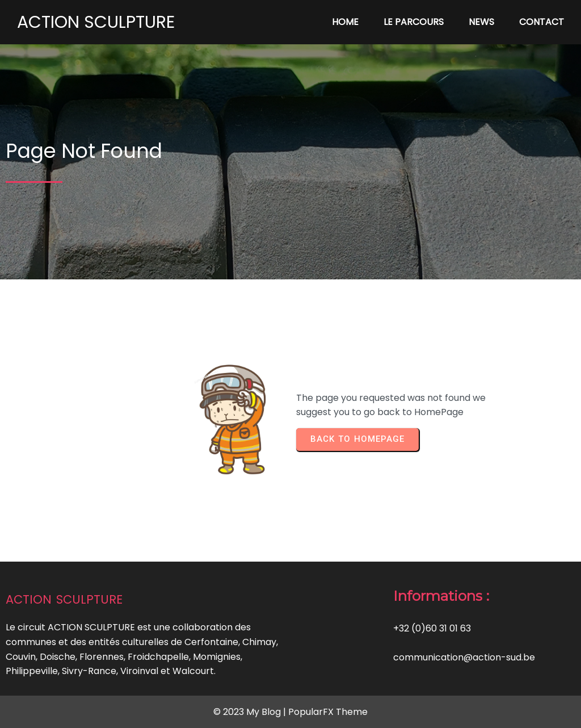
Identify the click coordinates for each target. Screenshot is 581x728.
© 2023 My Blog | (251, 712)
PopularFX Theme (328, 712)
